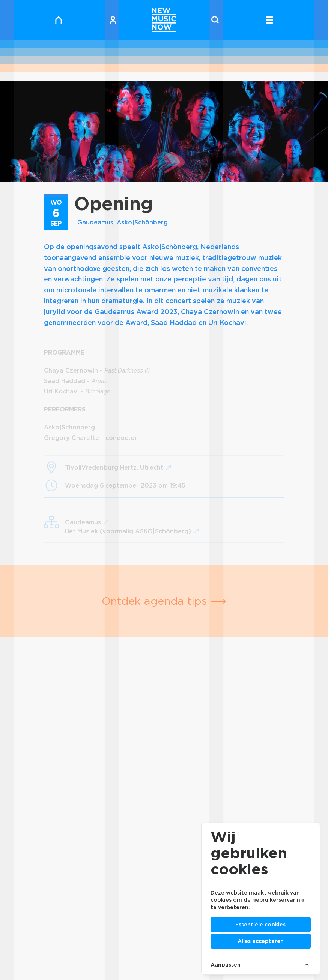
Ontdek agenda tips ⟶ (164, 601)
